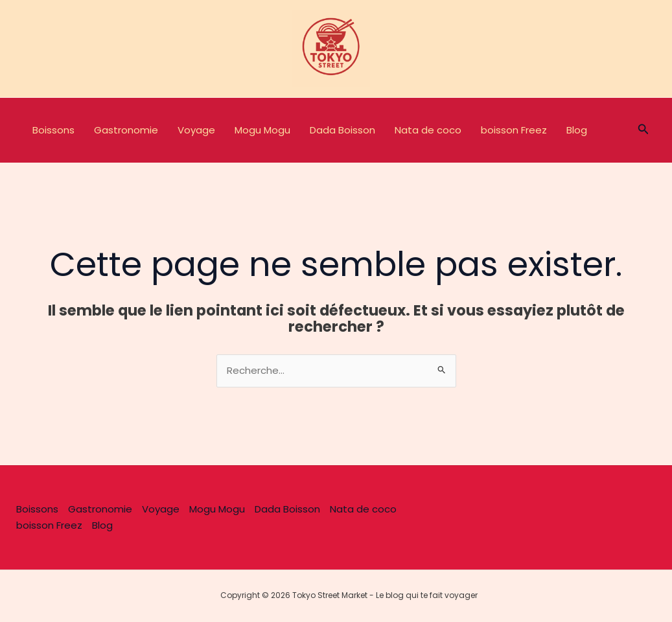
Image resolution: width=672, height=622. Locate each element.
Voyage (196, 130)
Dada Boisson (342, 130)
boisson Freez (514, 130)
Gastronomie (126, 130)
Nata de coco (428, 130)
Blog (577, 130)
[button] (643, 130)
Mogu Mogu (262, 130)
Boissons (53, 130)
